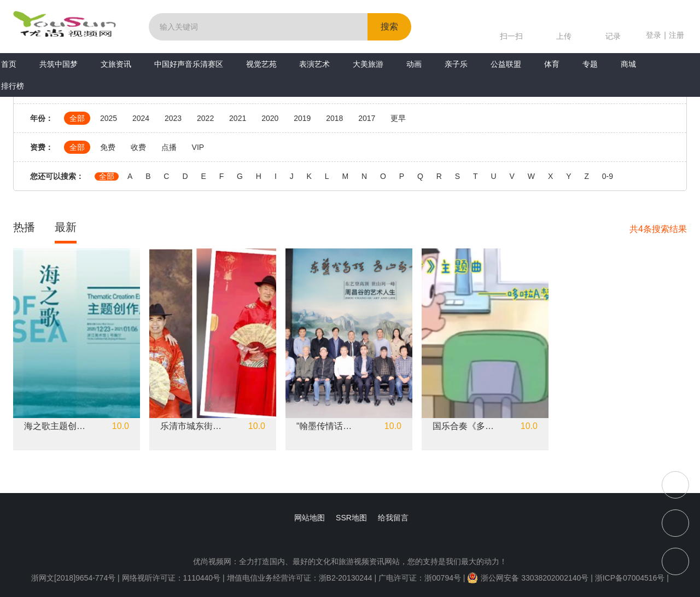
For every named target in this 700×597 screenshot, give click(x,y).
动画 (414, 64)
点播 (169, 147)
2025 (109, 118)
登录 (654, 35)
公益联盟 (506, 64)
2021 (238, 118)
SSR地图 (351, 518)
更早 (398, 118)
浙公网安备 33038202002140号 (528, 578)
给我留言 (393, 518)
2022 (205, 118)
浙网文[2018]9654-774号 (73, 578)
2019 (302, 118)
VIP (198, 147)
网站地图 (310, 518)
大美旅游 (368, 64)
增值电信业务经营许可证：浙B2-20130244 (300, 578)
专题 (590, 64)
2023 (173, 118)
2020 (270, 118)
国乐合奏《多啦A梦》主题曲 (464, 426)
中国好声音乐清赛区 (189, 64)
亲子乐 (456, 64)
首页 (9, 64)
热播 (24, 227)
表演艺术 (314, 64)
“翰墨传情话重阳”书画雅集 (328, 426)
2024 (141, 118)
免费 (108, 147)
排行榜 (13, 86)
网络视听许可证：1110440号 (172, 578)
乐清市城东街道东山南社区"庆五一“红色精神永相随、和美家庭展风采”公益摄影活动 (191, 426)
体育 (552, 64)
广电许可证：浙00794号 (420, 578)
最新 (66, 227)
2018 (334, 118)
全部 (77, 118)
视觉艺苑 (261, 64)
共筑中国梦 (59, 64)
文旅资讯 (116, 64)
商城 (628, 64)
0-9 (608, 176)
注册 (676, 35)
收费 (138, 147)
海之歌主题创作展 (55, 426)
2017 (367, 118)
